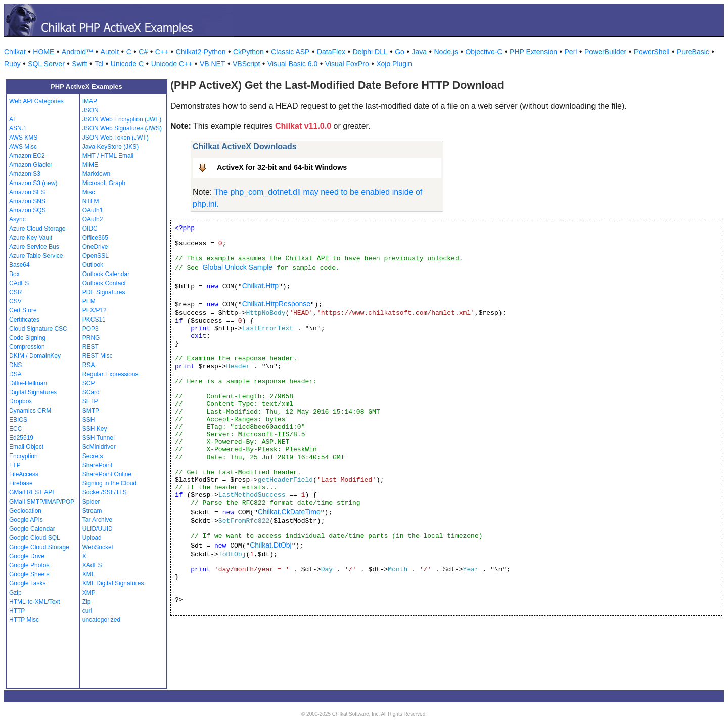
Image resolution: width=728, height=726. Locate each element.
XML (89, 574)
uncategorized (101, 620)
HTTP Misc (24, 620)
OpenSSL (96, 256)
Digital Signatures (33, 392)
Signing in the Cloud (109, 483)
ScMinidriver (99, 447)
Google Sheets (29, 574)
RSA (89, 365)
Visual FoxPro (347, 64)
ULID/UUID (98, 529)
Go (400, 52)
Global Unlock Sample (238, 267)
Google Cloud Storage (39, 547)
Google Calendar (32, 529)
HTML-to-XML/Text (35, 602)
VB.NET (213, 64)
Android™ (77, 52)
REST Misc (98, 356)
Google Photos (29, 565)
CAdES (19, 283)
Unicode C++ (172, 64)
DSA (15, 374)
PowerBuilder (605, 52)
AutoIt (110, 52)
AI (12, 119)
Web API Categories (36, 101)
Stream (92, 511)
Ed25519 (21, 438)
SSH (89, 420)
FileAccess (24, 474)
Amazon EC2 (27, 156)
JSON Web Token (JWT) (116, 138)
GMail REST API (31, 492)
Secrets (93, 456)
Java (419, 52)
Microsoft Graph (104, 183)
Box (14, 274)
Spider (91, 502)
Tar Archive (97, 520)
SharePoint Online (107, 474)
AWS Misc (23, 147)
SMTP (91, 411)
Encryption (24, 456)
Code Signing (27, 338)
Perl (571, 52)
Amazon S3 (25, 174)
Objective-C (484, 52)
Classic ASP (290, 52)
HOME (43, 52)
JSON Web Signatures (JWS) (122, 128)
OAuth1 (93, 210)
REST (90, 347)
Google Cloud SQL (35, 538)
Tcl (99, 64)
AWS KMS (23, 138)
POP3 (90, 329)
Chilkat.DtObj (270, 545)
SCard (91, 392)
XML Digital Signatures (113, 583)
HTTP (17, 611)
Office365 (95, 238)
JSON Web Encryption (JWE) (122, 119)
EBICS (18, 420)
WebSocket (98, 547)
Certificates (24, 320)
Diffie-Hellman (28, 383)
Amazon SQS (28, 210)
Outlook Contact (104, 283)
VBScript (246, 64)
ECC (15, 429)
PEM (89, 301)
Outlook (93, 265)
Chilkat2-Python (201, 52)
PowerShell (652, 52)
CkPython (248, 52)
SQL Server (46, 64)
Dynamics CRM (30, 411)
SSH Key (95, 429)
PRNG (91, 338)
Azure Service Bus (34, 247)
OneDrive (95, 247)
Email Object (26, 447)
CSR (15, 292)
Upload (92, 538)
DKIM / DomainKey (35, 356)
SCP (89, 383)
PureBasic (693, 52)
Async (17, 219)
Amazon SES (27, 192)
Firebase (21, 483)
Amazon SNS (27, 201)
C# (143, 52)
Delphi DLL (370, 52)
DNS (15, 365)
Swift (79, 64)
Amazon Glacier (31, 165)
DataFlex (331, 52)
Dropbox (20, 401)
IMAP (90, 101)
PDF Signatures (104, 292)
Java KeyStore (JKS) (110, 147)
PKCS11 (94, 320)
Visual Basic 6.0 (292, 64)
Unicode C (127, 64)
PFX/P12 (95, 310)
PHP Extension (533, 52)
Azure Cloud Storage (37, 229)
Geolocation (25, 511)
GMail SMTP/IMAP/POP (42, 502)
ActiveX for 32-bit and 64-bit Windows (282, 167)
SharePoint (97, 465)
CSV (15, 301)
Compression (27, 347)
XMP (89, 593)
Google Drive (27, 556)
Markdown (96, 174)
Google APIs (26, 520)
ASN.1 (18, 128)
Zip (87, 602)
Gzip (15, 593)
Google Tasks (28, 583)
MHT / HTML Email (108, 156)
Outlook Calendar (106, 274)
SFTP (90, 401)
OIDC (90, 229)
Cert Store (23, 310)
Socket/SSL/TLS (105, 492)
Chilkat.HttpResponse (276, 304)
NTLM (91, 201)
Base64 (19, 265)
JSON (90, 110)
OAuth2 (93, 219)
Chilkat (15, 52)
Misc (89, 192)
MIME (90, 165)
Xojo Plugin (394, 64)
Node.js (446, 52)
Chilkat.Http (260, 286)
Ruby (12, 64)
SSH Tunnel (99, 438)
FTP (15, 465)
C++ (162, 52)
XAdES (92, 565)
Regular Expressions (110, 374)
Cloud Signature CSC (38, 329)
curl (87, 611)
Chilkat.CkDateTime (289, 512)
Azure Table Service (36, 256)
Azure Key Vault (31, 238)
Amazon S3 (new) (33, 183)
